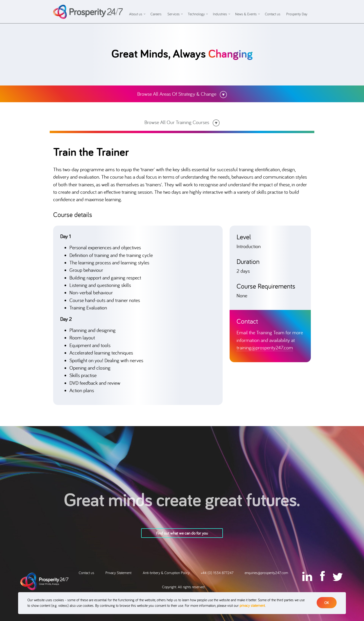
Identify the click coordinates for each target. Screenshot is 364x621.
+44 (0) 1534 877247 (217, 573)
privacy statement (252, 605)
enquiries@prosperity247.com (266, 573)
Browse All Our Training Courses (182, 122)
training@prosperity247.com (265, 348)
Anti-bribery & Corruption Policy (166, 573)
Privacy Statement (118, 573)
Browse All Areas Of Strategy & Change (182, 94)
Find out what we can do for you (182, 533)
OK (327, 603)
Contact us (86, 573)
